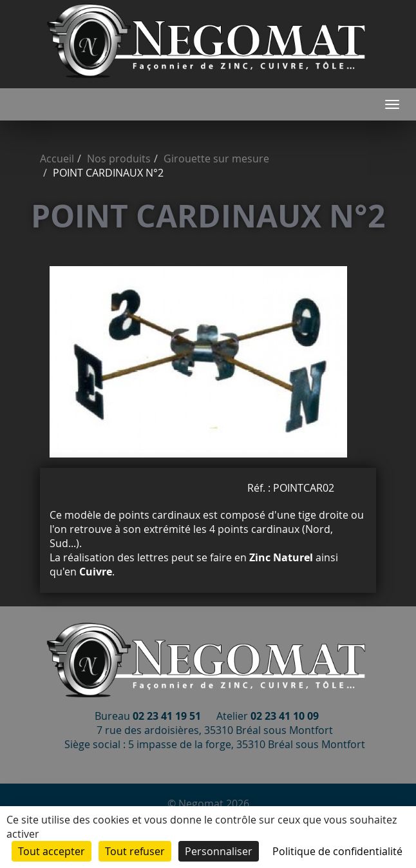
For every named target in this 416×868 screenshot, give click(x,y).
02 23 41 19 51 (167, 716)
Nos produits (119, 159)
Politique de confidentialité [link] (337, 851)
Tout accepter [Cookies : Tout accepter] (52, 851)
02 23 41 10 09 (285, 716)
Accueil (57, 159)
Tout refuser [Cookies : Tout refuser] (135, 851)
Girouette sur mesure (216, 159)
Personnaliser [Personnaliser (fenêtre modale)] (219, 851)
